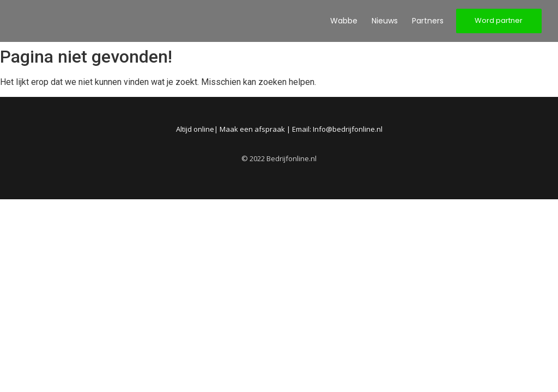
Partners (428, 21)
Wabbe (344, 21)
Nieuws (385, 21)
